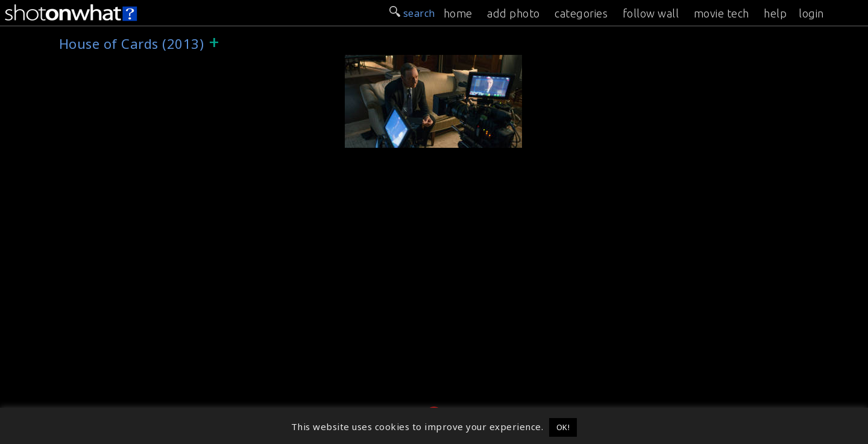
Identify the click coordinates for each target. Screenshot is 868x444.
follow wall (651, 13)
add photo (514, 13)
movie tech (722, 13)
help (775, 13)
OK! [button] (563, 427)
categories (581, 13)
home (458, 13)
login (811, 13)
